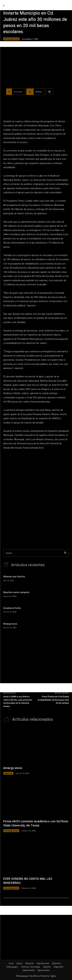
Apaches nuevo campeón (16, 592)
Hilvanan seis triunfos (14, 577)
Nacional (30, 963)
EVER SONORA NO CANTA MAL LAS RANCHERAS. (28, 881)
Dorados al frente (12, 608)
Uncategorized (11, 39)
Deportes (8, 773)
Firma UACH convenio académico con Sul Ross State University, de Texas (36, 823)
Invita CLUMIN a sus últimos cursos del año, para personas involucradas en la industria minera (18, 701)
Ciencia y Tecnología (31, 967)
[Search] (65, 553)
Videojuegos (12, 967)
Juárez (20, 963)
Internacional (43, 963)
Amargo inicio (10, 624)
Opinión (47, 967)
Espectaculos (44, 970)
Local (11, 963)
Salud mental (28, 970)
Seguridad (58, 967)
